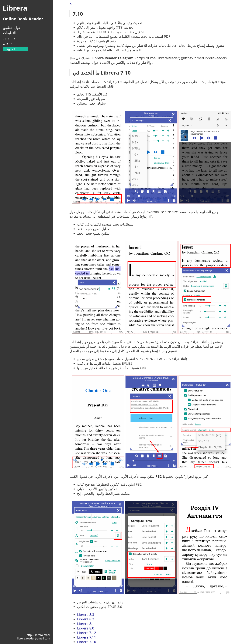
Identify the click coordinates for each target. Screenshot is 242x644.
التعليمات (9, 33)
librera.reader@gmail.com (33, 638)
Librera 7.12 (87, 633)
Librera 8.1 (86, 624)
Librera (15, 8)
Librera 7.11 (87, 637)
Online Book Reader (23, 19)
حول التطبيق (12, 28)
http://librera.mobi (38, 635)
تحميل (7, 43)
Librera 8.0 (86, 628)
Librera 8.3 (86, 615)
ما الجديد (9, 38)
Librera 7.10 (87, 642)
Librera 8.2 (86, 619)
